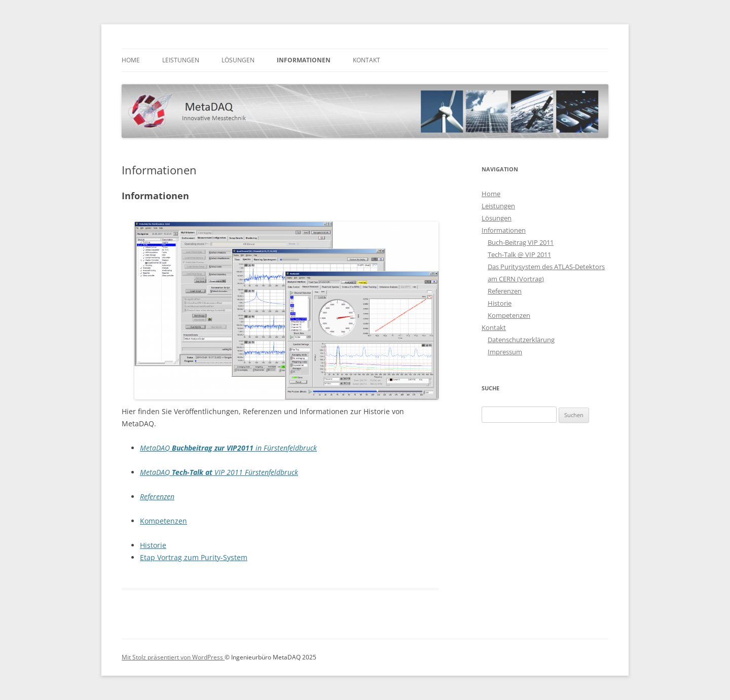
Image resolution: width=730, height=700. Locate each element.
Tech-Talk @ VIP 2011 (519, 254)
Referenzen (157, 496)
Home (131, 60)
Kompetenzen (163, 521)
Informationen (304, 60)
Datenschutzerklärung (521, 340)
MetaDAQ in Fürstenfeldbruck (228, 448)
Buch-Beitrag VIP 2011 (521, 242)
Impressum (505, 352)
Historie (153, 545)
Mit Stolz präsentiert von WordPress (173, 657)
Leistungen (181, 60)
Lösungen (238, 60)
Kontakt (367, 60)
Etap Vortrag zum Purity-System (194, 557)
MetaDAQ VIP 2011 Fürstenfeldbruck (219, 472)
